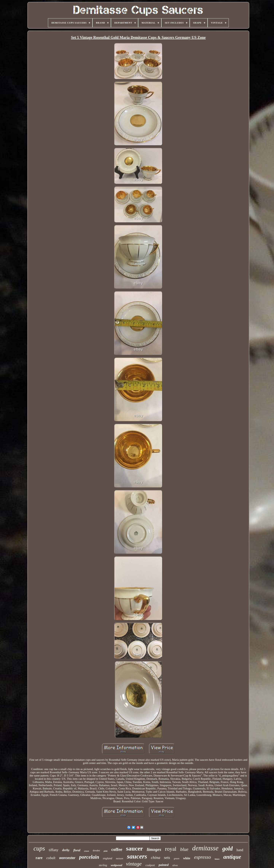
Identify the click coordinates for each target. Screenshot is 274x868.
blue (184, 849)
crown (87, 851)
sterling (103, 865)
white (187, 858)
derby (66, 850)
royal (171, 849)
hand (240, 850)
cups (39, 848)
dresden (96, 851)
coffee (117, 849)
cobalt (51, 858)
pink (106, 851)
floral (77, 850)
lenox (217, 859)
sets (167, 858)
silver (175, 865)
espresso (203, 857)
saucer (134, 848)
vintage (134, 864)
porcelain (89, 857)
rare (39, 858)
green (176, 858)
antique (232, 857)
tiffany (53, 850)
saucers (137, 856)
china (156, 857)
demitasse (205, 848)
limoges (154, 849)
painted (164, 865)
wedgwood (116, 865)
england (108, 858)
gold (227, 849)
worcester (67, 858)
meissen (119, 859)
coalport (150, 865)
